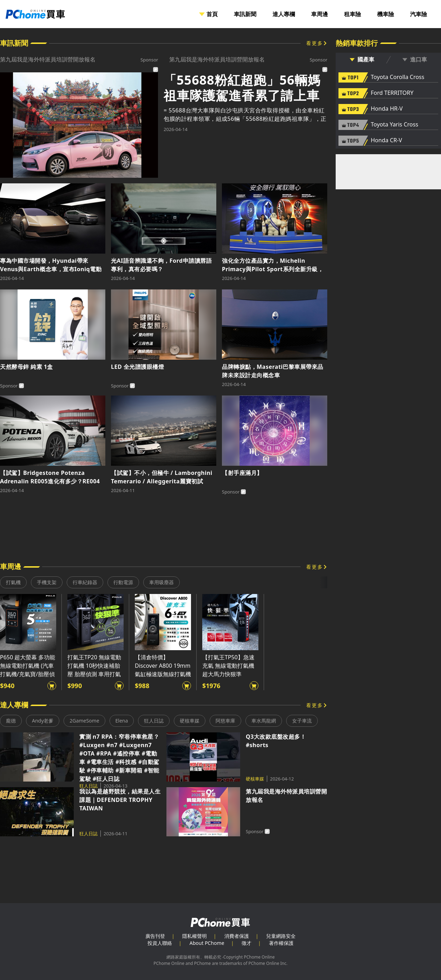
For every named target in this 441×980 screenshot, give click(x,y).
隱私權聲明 (195, 936)
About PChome (207, 943)
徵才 (246, 943)
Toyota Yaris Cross (394, 125)
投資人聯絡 (160, 943)
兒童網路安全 (281, 936)
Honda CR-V (386, 141)
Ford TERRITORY (392, 93)
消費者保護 (237, 936)
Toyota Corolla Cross (397, 77)
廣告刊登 (155, 936)
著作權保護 (281, 943)
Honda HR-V (387, 109)
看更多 (315, 43)
